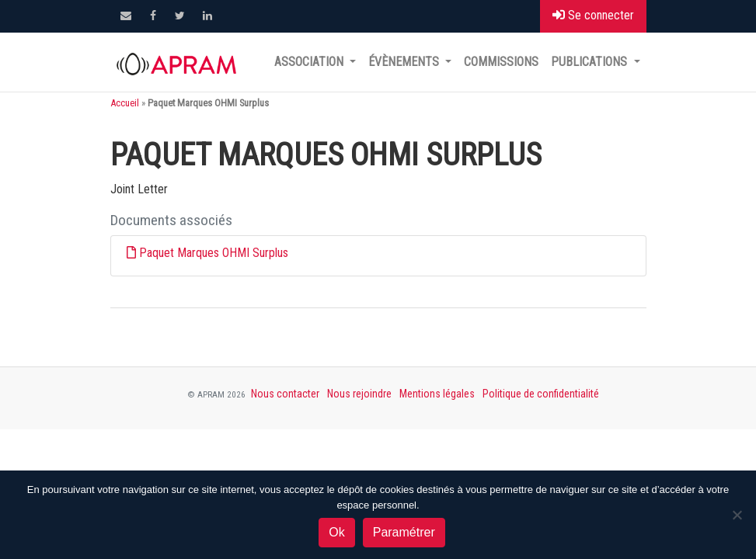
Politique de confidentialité (541, 394)
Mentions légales (437, 394)
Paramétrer (404, 532)
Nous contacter (285, 394)
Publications (591, 62)
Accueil (125, 103)
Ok (336, 532)
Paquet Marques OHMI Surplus (214, 253)
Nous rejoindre (359, 394)
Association (310, 62)
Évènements (405, 62)
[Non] (737, 515)
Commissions (501, 62)
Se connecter (593, 15)
